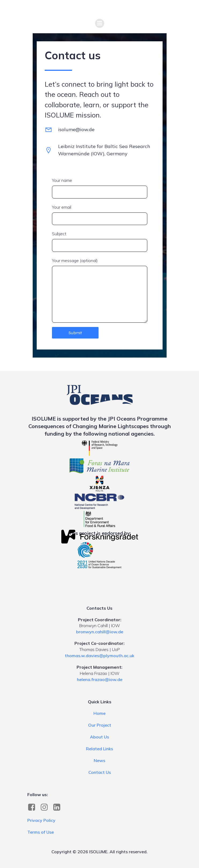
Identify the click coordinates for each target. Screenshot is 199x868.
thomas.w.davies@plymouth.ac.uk (99, 656)
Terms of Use (41, 832)
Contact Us (100, 772)
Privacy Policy (41, 820)
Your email (100, 215)
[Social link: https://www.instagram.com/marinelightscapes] (46, 807)
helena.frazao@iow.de (100, 679)
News (99, 760)
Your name (100, 188)
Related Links (99, 749)
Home (99, 713)
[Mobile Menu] (100, 23)
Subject (100, 241)
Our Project (100, 725)
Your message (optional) (100, 290)
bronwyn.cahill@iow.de (100, 632)
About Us (99, 737)
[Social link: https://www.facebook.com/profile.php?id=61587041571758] (34, 807)
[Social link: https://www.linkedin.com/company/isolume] (59, 807)
